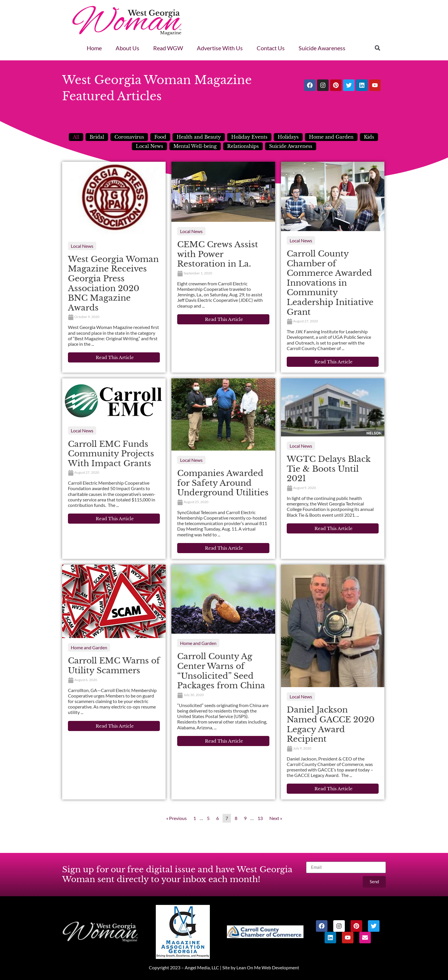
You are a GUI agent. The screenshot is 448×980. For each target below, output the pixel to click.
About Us (127, 48)
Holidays (288, 137)
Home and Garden (331, 137)
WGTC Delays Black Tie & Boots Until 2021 (329, 469)
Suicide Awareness (322, 48)
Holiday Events (249, 137)
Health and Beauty (199, 137)
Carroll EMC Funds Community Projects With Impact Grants (111, 454)
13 (260, 818)
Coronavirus (129, 137)
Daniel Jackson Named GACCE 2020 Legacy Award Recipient (331, 724)
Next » (276, 818)
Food (160, 137)
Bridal (97, 137)
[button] (377, 48)
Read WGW (168, 48)
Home (94, 48)
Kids (369, 137)
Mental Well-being (195, 146)
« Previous (176, 818)
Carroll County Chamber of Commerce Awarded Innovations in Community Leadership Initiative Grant (330, 283)
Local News (149, 146)
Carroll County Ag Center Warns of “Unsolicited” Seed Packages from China (221, 671)
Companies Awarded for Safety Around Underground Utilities (223, 483)
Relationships (243, 146)
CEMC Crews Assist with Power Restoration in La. (218, 254)
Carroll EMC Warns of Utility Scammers (114, 666)
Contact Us (271, 48)
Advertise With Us (220, 48)
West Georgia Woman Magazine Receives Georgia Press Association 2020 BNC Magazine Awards (113, 283)
